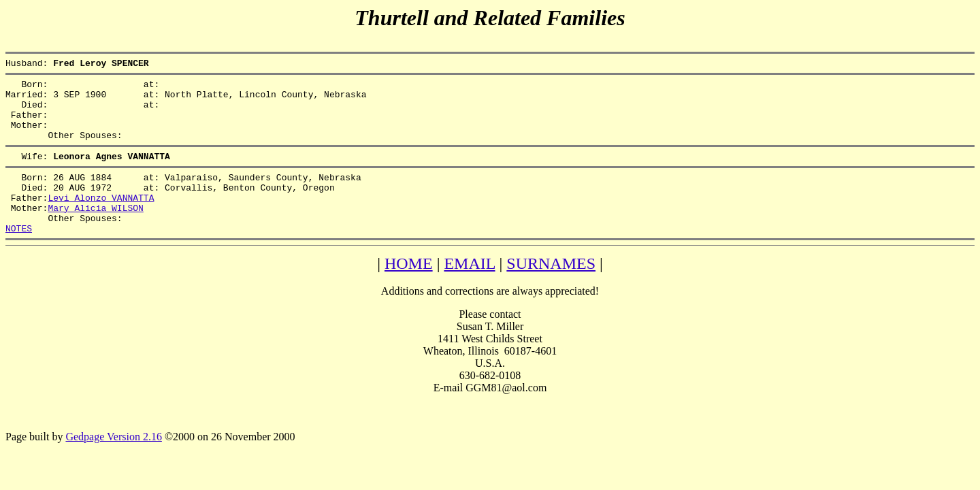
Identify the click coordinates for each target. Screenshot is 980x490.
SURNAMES (551, 292)
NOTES (19, 257)
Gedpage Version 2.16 (113, 465)
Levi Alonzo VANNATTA (101, 220)
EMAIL (469, 292)
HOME (409, 292)
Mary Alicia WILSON (95, 232)
